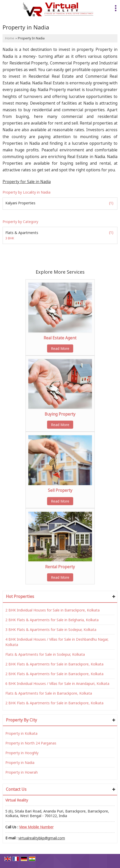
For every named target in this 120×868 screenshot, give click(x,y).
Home (10, 38)
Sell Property (60, 490)
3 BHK (10, 238)
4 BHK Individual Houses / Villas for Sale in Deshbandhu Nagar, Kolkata (57, 642)
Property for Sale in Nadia (27, 182)
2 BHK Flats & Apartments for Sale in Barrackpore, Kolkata (54, 664)
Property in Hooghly (22, 753)
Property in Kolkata (21, 733)
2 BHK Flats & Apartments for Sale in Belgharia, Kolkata (52, 620)
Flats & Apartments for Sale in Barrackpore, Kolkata (49, 693)
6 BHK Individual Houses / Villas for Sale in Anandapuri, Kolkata (57, 683)
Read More (60, 348)
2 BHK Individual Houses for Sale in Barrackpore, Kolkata (52, 610)
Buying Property (60, 414)
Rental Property (60, 567)
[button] (36, 827)
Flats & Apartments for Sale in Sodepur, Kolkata (45, 654)
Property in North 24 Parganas (31, 743)
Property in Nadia (20, 763)
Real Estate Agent (60, 338)
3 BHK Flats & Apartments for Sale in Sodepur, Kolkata (51, 630)
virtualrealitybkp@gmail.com (42, 838)
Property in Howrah (22, 772)
